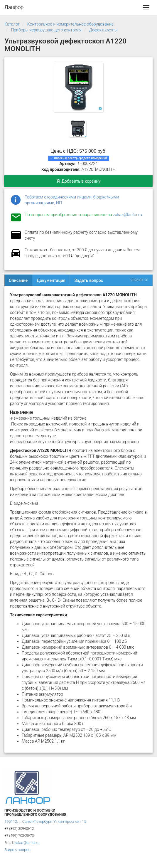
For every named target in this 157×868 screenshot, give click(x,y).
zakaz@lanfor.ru (128, 215)
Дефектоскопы (103, 30)
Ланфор (14, 7)
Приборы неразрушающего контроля (46, 30)
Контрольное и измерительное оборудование (70, 24)
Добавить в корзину (78, 181)
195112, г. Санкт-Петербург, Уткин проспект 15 (45, 821)
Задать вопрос (89, 280)
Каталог (12, 24)
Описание (18, 280)
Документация (51, 280)
